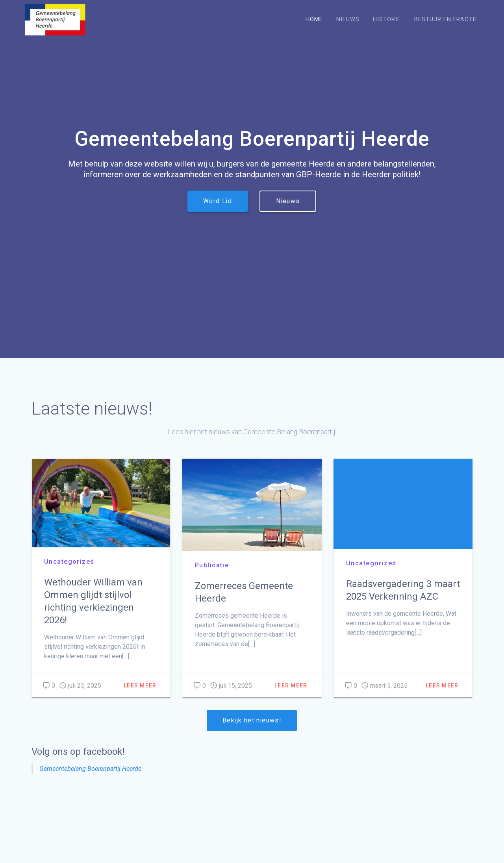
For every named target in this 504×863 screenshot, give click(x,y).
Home (314, 19)
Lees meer (140, 685)
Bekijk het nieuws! (252, 720)
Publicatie (212, 565)
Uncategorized (69, 562)
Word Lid (218, 201)
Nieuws (348, 19)
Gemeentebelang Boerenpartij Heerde (90, 769)
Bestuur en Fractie (446, 19)
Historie (387, 19)
